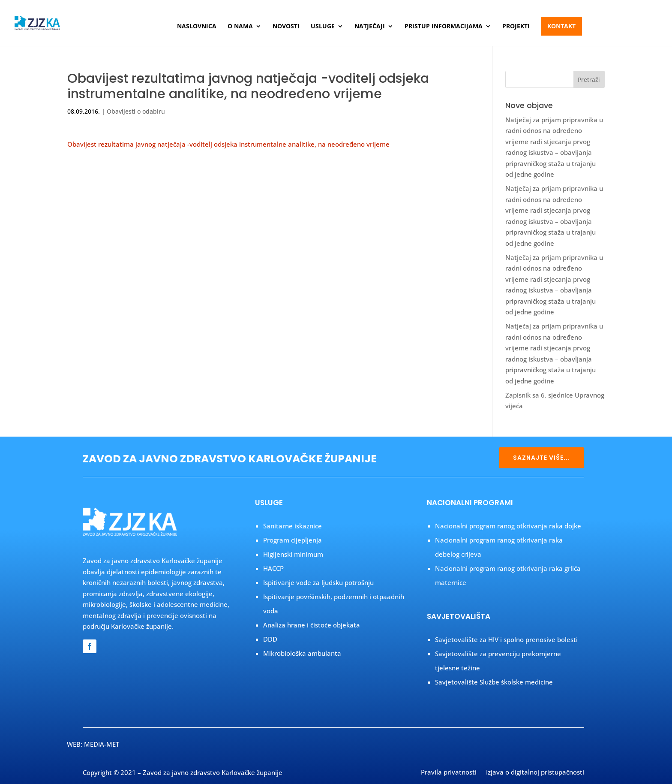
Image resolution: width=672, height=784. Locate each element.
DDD (270, 639)
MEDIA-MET (102, 744)
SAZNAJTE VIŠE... (541, 458)
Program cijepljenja (292, 540)
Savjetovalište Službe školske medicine (494, 682)
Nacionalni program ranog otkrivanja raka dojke (508, 526)
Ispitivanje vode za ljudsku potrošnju (318, 582)
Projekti (516, 27)
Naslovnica (197, 27)
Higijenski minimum (293, 554)
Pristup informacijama (444, 27)
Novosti (286, 27)
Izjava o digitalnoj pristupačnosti (535, 773)
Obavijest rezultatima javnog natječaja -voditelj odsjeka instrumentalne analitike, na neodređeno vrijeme (228, 144)
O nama (240, 27)
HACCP (273, 568)
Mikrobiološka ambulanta (302, 653)
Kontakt (561, 26)
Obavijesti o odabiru (136, 111)
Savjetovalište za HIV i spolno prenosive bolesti (506, 639)
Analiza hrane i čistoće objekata (312, 625)
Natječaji (370, 27)
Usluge (323, 27)
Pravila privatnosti (449, 773)
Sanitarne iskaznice (292, 526)
